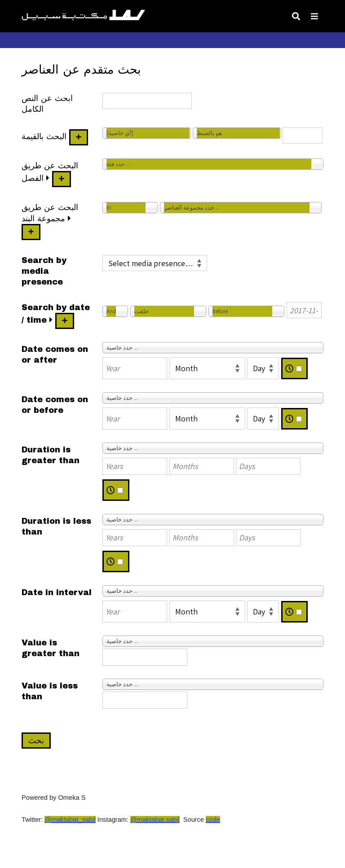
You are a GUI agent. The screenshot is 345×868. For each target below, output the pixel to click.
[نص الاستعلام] (303, 136)
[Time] (299, 369)
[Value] (145, 657)
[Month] (207, 368)
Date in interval (57, 592)
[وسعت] (48, 178)
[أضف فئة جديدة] (62, 179)
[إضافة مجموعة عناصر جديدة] (31, 232)
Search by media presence (44, 271)
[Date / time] (304, 310)
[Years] (135, 466)
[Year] (135, 368)
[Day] (263, 368)
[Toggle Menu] (314, 16)
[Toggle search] (296, 16)
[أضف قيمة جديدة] (79, 137)
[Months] (202, 466)
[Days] (268, 466)
